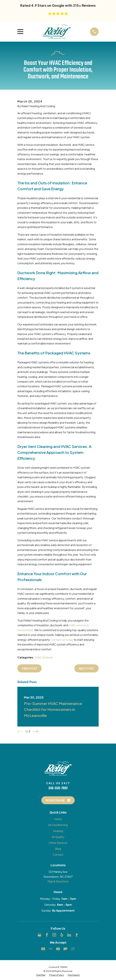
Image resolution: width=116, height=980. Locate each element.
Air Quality (58, 837)
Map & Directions (58, 881)
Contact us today (62, 640)
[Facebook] (47, 935)
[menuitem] (41, 975)
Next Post (86, 668)
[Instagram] (54, 935)
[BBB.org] (77, 935)
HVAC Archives (44, 657)
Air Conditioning (58, 825)
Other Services (58, 843)
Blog (58, 849)
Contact (58, 855)
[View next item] (36, 731)
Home (58, 819)
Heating (58, 831)
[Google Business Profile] (39, 935)
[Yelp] (62, 935)
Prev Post (30, 668)
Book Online (58, 800)
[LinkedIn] (69, 935)
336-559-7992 (58, 788)
